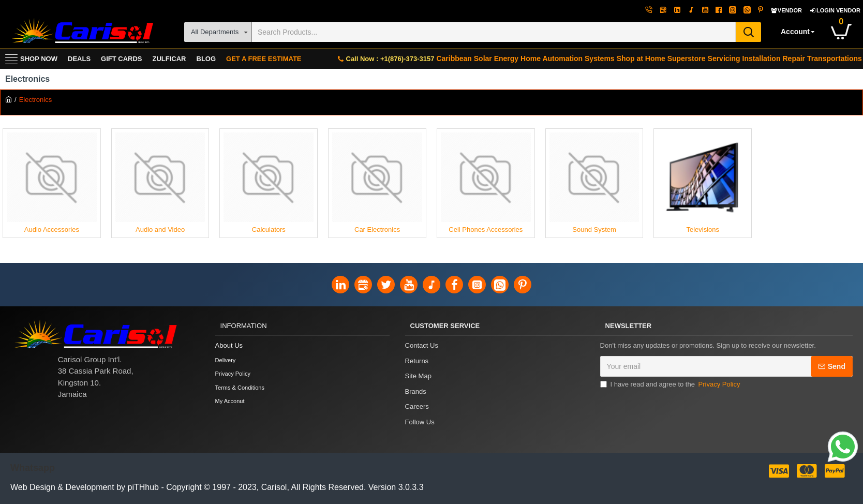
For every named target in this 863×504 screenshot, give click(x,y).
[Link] (843, 448)
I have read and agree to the (671, 384)
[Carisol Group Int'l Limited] (81, 32)
